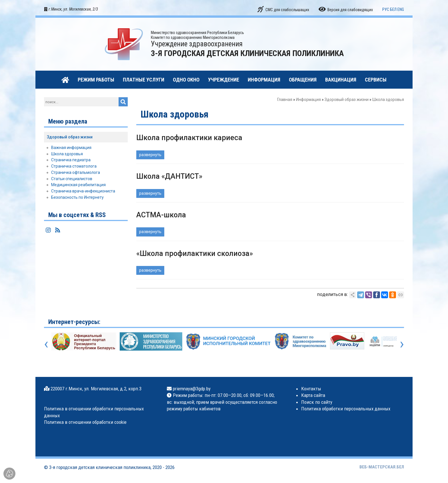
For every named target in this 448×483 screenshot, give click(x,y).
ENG (401, 9)
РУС (386, 9)
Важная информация (71, 148)
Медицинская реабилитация (78, 185)
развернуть (150, 155)
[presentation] (46, 344)
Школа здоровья (67, 154)
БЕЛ (393, 9)
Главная (285, 100)
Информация (308, 100)
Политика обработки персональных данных (346, 409)
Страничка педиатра (71, 160)
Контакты (311, 389)
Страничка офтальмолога (76, 172)
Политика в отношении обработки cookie (85, 422)
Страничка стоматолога (74, 166)
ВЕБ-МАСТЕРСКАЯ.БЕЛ (382, 467)
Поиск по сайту (317, 402)
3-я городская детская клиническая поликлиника (100, 467)
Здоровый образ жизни (347, 100)
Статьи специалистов (72, 179)
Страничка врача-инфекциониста (83, 191)
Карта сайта (313, 395)
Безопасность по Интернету (77, 197)
